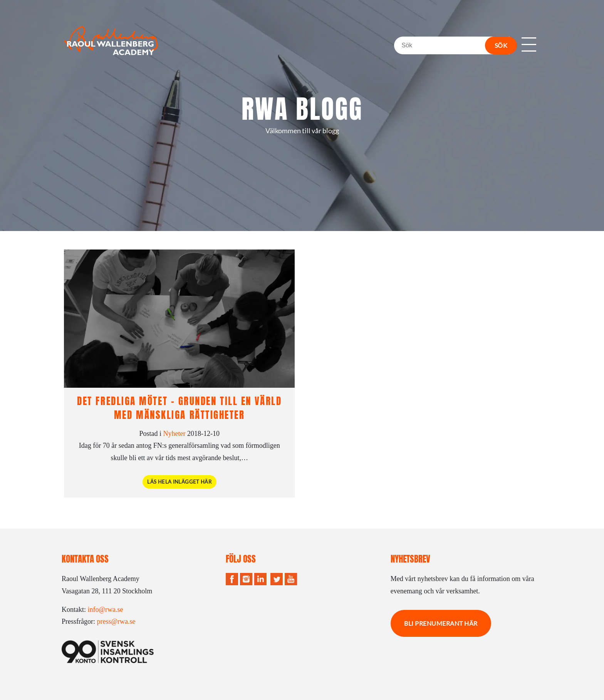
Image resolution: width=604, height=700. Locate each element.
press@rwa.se (116, 621)
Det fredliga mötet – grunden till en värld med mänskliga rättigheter (179, 408)
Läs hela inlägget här (179, 482)
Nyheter (174, 434)
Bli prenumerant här (441, 623)
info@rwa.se (106, 610)
